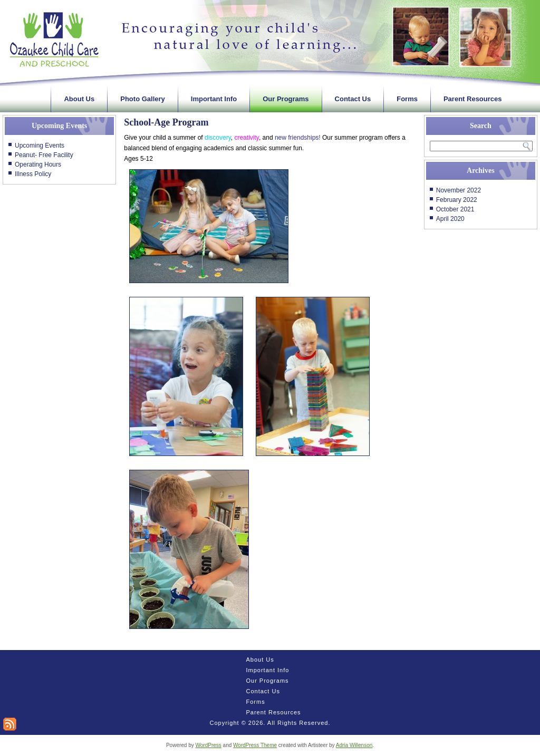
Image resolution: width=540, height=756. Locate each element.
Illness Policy (33, 174)
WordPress (209, 745)
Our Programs (286, 99)
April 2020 (450, 219)
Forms (407, 99)
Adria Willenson (354, 745)
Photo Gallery (143, 99)
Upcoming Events (40, 146)
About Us (79, 99)
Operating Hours (38, 164)
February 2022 (457, 200)
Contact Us (353, 99)
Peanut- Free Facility (44, 155)
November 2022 (459, 190)
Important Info (214, 99)
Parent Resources (473, 99)
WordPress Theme (255, 745)
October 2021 (455, 209)
